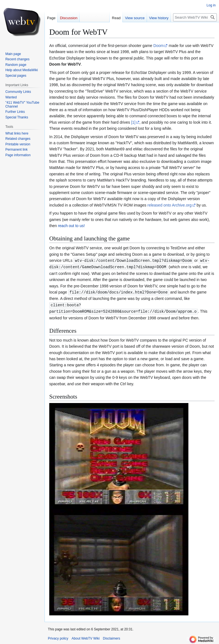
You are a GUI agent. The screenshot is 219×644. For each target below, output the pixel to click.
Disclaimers (112, 637)
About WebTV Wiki (85, 637)
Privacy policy (58, 637)
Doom (158, 46)
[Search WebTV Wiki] (195, 17)
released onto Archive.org (170, 205)
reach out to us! (71, 226)
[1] (133, 122)
